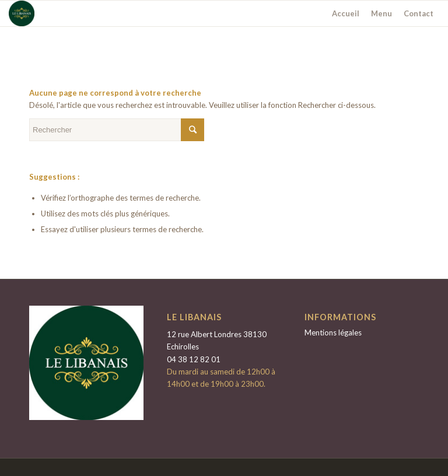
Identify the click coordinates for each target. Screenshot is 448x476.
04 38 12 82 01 (194, 359)
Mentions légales (333, 332)
